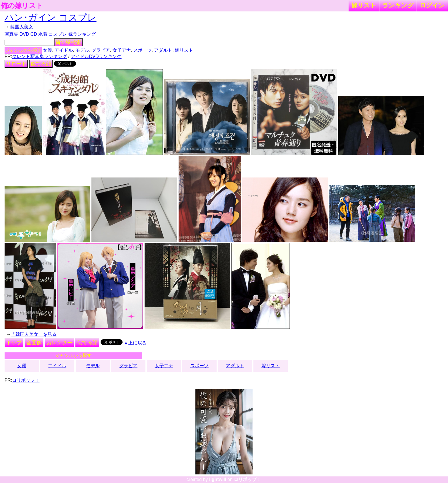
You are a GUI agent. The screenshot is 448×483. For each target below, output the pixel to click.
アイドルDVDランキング (96, 56)
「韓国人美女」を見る (34, 334)
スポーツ (143, 50)
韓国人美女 (22, 27)
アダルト (163, 50)
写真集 (11, 34)
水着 (43, 34)
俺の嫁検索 (68, 42)
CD (34, 34)
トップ (14, 343)
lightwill (218, 479)
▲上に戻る (135, 343)
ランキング (398, 5)
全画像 (34, 343)
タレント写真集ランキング (39, 56)
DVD (24, 34)
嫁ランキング (82, 34)
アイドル (64, 50)
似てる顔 (41, 64)
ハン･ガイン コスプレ (51, 17)
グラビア (101, 50)
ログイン (432, 5)
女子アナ (122, 50)
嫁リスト (364, 5)
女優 (47, 50)
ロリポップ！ (26, 380)
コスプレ (58, 34)
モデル (82, 50)
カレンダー (59, 343)
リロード (16, 64)
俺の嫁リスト (22, 6)
